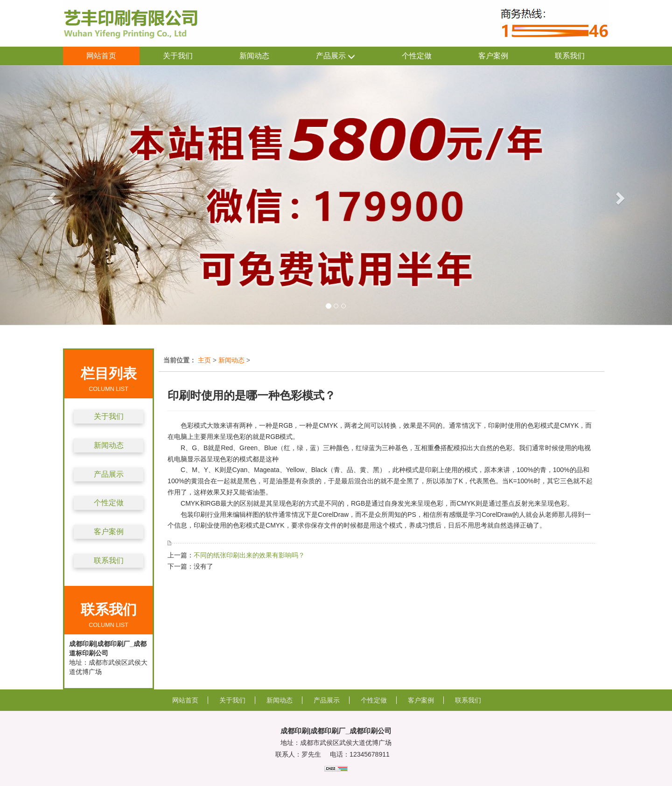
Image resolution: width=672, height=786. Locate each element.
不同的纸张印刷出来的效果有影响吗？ (249, 555)
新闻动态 (254, 56)
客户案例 (493, 56)
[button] (50, 195)
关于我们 (178, 56)
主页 (204, 360)
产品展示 (336, 56)
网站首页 (101, 56)
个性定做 (417, 56)
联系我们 (570, 56)
